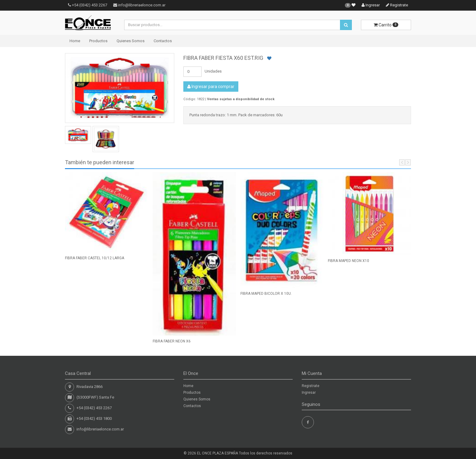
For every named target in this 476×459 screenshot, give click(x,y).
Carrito (386, 25)
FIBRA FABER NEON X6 (172, 341)
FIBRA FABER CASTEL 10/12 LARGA (95, 258)
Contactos (163, 41)
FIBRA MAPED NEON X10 (348, 261)
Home (75, 41)
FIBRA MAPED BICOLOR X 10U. (266, 294)
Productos (98, 41)
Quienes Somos (131, 41)
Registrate (397, 5)
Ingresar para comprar (211, 87)
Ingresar (371, 5)
